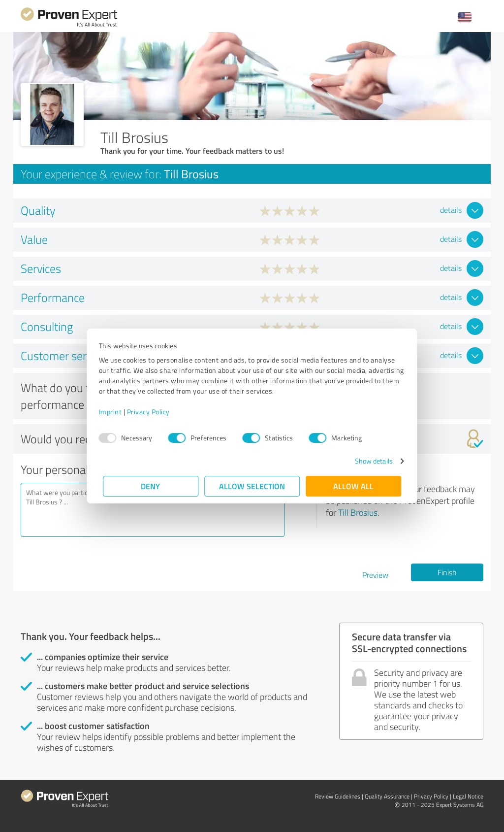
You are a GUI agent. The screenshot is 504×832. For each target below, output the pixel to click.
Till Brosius (358, 512)
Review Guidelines (338, 796)
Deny (151, 486)
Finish (447, 572)
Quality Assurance (387, 796)
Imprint (114, 412)
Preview (375, 575)
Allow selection (252, 486)
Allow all (353, 486)
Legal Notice (468, 796)
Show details (369, 461)
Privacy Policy (152, 412)
